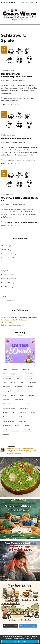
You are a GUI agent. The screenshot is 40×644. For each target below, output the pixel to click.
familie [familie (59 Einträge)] (13, 382)
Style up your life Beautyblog (11, 325)
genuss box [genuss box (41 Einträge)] (7, 387)
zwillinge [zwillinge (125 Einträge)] (6, 434)
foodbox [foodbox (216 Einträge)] (22, 382)
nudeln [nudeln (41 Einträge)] (5, 413)
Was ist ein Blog (6, 250)
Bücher (6, 135)
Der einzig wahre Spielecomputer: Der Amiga (17, 75)
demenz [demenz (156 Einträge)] (29, 378)
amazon (6, 160)
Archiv (5, 297)
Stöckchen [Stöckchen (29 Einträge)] (7, 426)
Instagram (4, 271)
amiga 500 (25, 98)
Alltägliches (8, 194)
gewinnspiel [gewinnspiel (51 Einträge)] (7, 391)
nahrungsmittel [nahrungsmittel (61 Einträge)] (23, 404)
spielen (9, 101)
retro (31, 98)
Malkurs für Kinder (7, 317)
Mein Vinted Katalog (8, 283)
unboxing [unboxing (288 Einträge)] (27, 426)
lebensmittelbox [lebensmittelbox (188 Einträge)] (8, 404)
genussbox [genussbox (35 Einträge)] (18, 387)
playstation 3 (16, 222)
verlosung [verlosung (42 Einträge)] (15, 430)
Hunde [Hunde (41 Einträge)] (13, 395)
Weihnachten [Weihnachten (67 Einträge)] (27, 430)
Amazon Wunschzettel (8, 279)
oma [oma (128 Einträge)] (14, 413)
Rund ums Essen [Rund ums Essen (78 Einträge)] (8, 417)
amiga (18, 98)
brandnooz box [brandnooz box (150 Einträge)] (8, 378)
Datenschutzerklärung (8, 254)
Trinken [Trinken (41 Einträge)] (17, 426)
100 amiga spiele (10, 98)
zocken (15, 101)
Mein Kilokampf (6, 323)
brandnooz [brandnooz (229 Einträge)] (30, 374)
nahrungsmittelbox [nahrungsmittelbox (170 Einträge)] (9, 408)
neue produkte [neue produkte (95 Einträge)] (24, 408)
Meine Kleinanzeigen (8, 287)
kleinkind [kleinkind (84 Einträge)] (32, 395)
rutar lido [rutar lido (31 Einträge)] (21, 417)
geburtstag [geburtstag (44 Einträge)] (33, 382)
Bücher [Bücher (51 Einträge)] (19, 378)
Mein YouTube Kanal (8, 275)
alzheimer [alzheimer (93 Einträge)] (15, 369)
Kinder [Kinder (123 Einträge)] (22, 395)
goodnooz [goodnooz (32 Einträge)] (19, 391)
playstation (20, 160)
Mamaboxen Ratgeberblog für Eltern (13, 320)
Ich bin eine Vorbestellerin (16, 139)
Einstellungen (20, 642)
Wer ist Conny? (6, 246)
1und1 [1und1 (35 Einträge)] (5, 369)
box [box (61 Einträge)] (21, 374)
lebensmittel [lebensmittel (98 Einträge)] (19, 400)
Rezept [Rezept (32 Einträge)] (33, 413)
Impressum (5, 262)
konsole (7, 222)
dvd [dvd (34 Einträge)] (4, 382)
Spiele (3, 101)
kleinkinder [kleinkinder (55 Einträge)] (7, 400)
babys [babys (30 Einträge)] (13, 374)
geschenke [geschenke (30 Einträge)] (30, 387)
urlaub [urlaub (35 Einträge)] (5, 430)
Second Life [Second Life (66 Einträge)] (22, 421)
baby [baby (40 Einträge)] (5, 374)
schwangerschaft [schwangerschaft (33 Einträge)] (8, 421)
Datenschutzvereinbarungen (10, 258)
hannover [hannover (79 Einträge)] (30, 391)
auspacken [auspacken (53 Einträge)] (26, 369)
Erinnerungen (9, 70)
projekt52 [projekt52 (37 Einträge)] (23, 413)
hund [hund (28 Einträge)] (5, 395)
